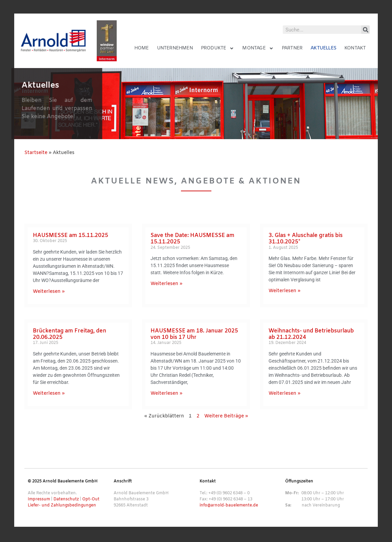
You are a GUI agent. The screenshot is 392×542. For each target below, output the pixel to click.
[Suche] (365, 30)
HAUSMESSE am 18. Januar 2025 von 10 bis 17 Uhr (194, 334)
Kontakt (355, 48)
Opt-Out (91, 499)
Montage (258, 48)
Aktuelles (323, 48)
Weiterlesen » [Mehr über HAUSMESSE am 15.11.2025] (49, 292)
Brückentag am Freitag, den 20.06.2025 (70, 334)
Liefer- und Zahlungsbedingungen (62, 505)
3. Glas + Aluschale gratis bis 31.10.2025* (306, 239)
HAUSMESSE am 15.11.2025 (71, 235)
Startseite (36, 153)
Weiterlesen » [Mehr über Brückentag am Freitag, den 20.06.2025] (49, 394)
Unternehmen (175, 48)
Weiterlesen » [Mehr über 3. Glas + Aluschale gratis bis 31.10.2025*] (284, 291)
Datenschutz (66, 499)
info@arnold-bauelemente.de (229, 505)
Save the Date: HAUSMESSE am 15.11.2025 (192, 239)
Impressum (39, 499)
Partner (292, 48)
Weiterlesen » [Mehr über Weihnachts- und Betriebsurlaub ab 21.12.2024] (284, 394)
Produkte (218, 48)
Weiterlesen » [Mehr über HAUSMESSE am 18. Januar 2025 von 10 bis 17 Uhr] (166, 394)
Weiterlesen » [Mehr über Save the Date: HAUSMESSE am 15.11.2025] (166, 284)
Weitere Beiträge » (226, 416)
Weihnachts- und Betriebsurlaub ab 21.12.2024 (311, 334)
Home (142, 48)
